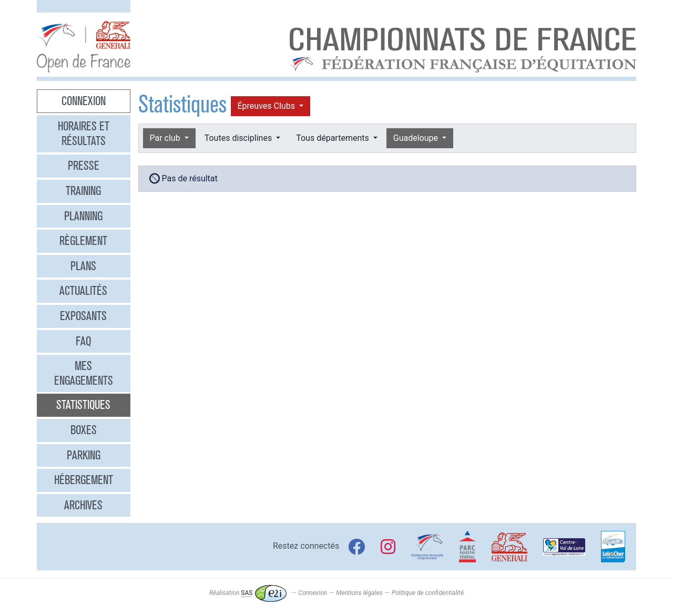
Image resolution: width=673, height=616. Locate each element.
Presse (84, 166)
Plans (83, 266)
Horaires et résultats (84, 134)
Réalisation (248, 593)
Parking (84, 455)
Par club (166, 138)
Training (83, 191)
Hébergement (84, 480)
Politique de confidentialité (428, 593)
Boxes (84, 430)
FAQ (83, 341)
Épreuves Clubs (267, 106)
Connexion (84, 101)
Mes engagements (84, 373)
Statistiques (83, 405)
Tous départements (333, 138)
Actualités (83, 291)
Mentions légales (359, 593)
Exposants (83, 316)
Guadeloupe (417, 138)
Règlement (83, 241)
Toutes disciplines (239, 138)
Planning (83, 216)
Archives (83, 505)
